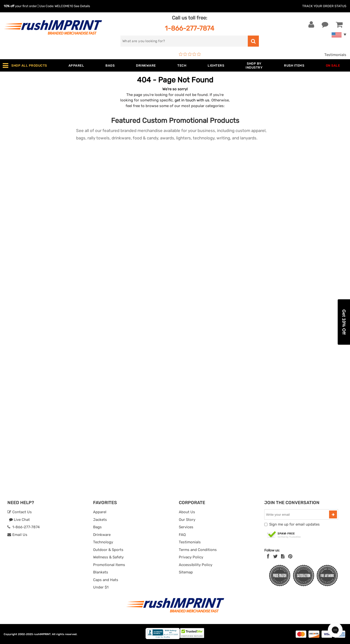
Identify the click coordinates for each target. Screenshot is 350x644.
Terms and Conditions (198, 550)
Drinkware (102, 535)
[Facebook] (268, 556)
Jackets (100, 520)
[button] (344, 322)
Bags (97, 527)
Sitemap (186, 572)
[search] (184, 41)
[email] (297, 514)
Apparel (100, 512)
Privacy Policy (191, 557)
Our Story (187, 520)
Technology (103, 542)
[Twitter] (275, 556)
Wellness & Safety (108, 557)
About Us (187, 512)
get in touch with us (192, 100)
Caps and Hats (106, 580)
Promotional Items (109, 565)
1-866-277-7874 (190, 28)
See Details (82, 6)
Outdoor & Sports (108, 550)
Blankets (101, 572)
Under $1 (101, 587)
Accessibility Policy (196, 565)
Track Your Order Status (324, 6)
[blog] (283, 556)
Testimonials (335, 55)
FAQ (182, 535)
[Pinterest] (290, 556)
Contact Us (20, 512)
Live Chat (19, 520)
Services (186, 527)
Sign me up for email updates (294, 524)
